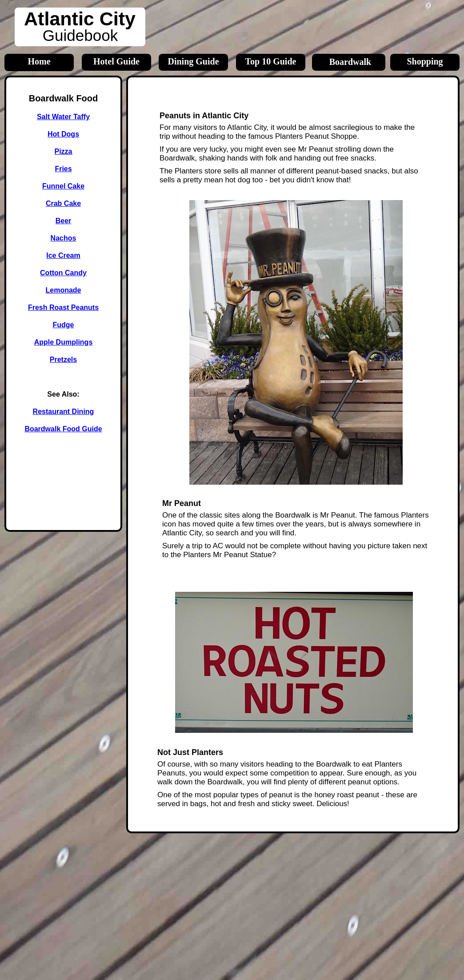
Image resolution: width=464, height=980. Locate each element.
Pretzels (63, 359)
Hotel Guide (116, 61)
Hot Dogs (63, 134)
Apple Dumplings (64, 342)
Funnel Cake (63, 186)
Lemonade (63, 290)
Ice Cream (63, 255)
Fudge (64, 325)
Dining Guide (193, 61)
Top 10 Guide (271, 61)
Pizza (63, 151)
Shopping (425, 61)
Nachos (64, 238)
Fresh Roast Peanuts (63, 307)
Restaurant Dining (64, 412)
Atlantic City (80, 19)
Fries (63, 169)
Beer (64, 221)
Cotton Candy (63, 273)
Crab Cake (63, 203)
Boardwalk (350, 62)
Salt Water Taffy (63, 117)
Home (39, 61)
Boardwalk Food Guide (63, 429)
